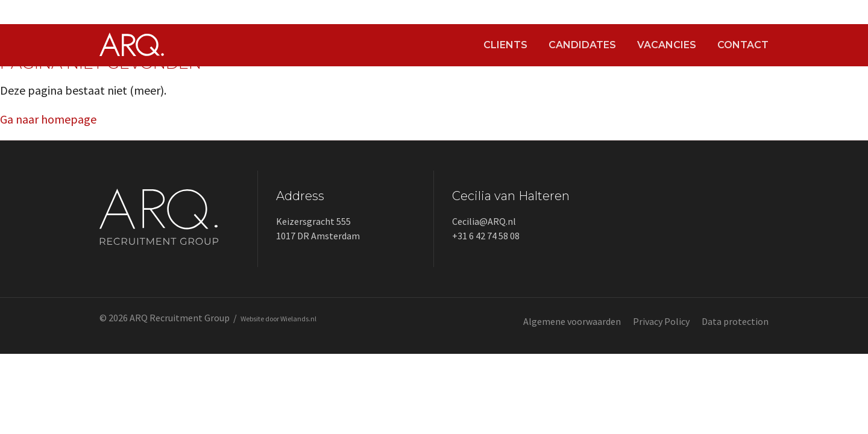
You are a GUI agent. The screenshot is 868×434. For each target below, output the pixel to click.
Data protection (735, 321)
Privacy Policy (661, 321)
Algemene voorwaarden (572, 321)
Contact (743, 45)
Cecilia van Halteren (511, 196)
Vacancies (667, 45)
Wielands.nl (298, 319)
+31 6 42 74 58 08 (486, 236)
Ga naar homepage (48, 119)
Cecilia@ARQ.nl (484, 221)
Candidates (582, 45)
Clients (505, 45)
